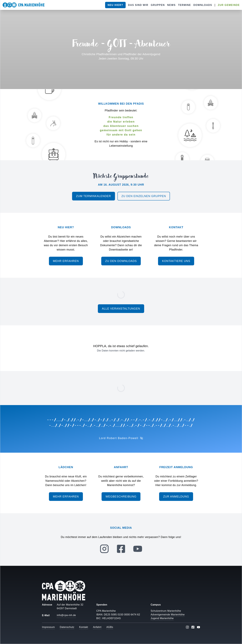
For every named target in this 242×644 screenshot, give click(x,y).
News (171, 5)
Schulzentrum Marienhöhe (166, 611)
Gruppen (158, 5)
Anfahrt (97, 627)
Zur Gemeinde (229, 5)
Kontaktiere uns (176, 261)
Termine (185, 5)
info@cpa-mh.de (66, 615)
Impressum (48, 627)
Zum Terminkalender (94, 196)
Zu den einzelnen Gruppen (144, 196)
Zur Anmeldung (176, 497)
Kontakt (84, 627)
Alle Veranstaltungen (121, 309)
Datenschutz (67, 627)
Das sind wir (138, 5)
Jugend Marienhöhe (162, 618)
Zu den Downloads (121, 261)
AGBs (110, 627)
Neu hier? (115, 5)
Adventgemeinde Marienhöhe (168, 615)
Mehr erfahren (66, 261)
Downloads (203, 5)
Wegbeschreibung (121, 497)
